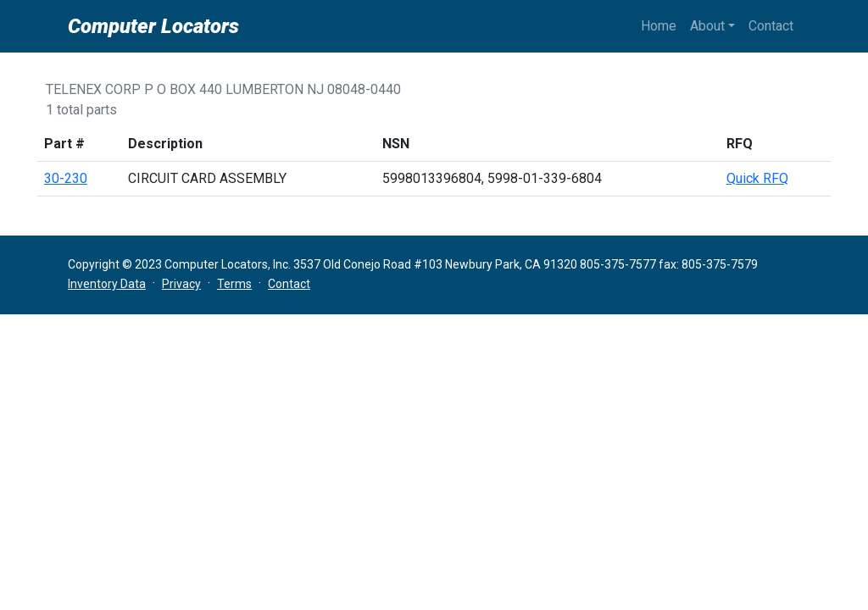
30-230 (66, 178)
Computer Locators (153, 26)
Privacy (181, 284)
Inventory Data (107, 284)
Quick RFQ (757, 178)
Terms (234, 284)
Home (659, 26)
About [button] (707, 26)
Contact (771, 26)
